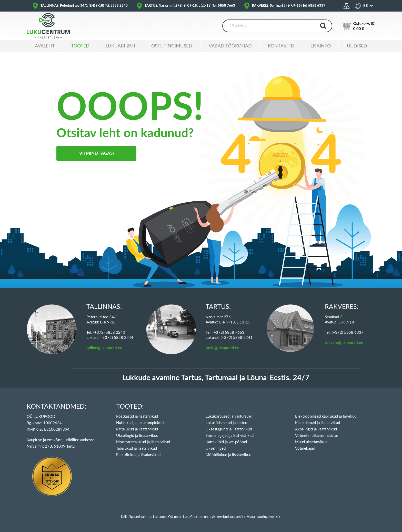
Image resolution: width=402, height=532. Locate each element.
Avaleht (45, 46)
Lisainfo (321, 46)
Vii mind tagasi (97, 153)
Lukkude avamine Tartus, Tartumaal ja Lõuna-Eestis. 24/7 (216, 378)
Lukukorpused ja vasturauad (229, 416)
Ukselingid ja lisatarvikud (137, 436)
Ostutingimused (172, 46)
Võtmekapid (305, 449)
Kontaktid (281, 46)
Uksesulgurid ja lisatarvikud (229, 429)
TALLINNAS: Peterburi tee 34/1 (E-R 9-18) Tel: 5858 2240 (84, 6)
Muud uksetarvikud (311, 442)
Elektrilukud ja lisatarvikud (138, 455)
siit (278, 517)
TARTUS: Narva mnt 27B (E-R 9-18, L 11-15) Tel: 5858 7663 (190, 6)
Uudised (357, 46)
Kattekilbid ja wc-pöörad (226, 442)
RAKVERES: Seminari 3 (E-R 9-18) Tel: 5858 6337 (289, 6)
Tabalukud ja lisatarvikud (137, 449)
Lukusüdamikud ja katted (226, 423)
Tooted (80, 46)
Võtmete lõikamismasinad (317, 436)
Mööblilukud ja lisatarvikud (228, 455)
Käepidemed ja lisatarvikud (318, 423)
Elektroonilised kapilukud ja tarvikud (326, 416)
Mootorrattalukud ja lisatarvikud (143, 442)
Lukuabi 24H (120, 46)
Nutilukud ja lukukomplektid (140, 423)
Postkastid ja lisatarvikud (137, 416)
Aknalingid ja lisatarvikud (316, 429)
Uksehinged (216, 449)
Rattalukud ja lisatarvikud (137, 429)
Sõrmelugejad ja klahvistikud (230, 436)
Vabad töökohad (230, 46)
